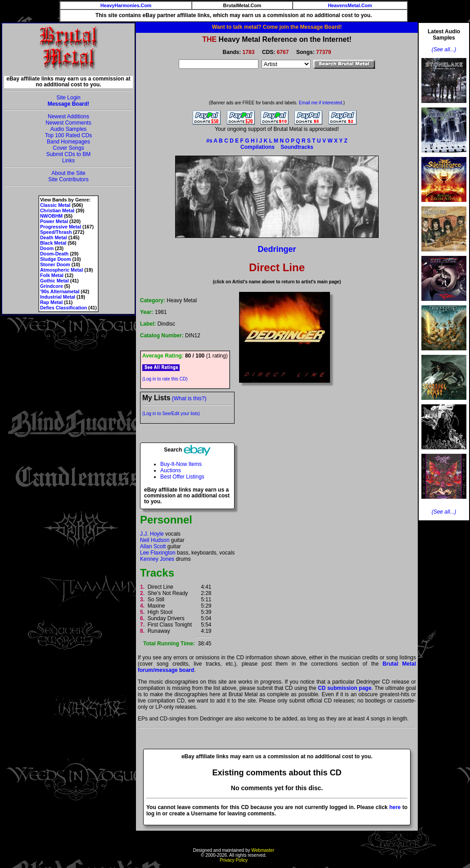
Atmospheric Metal (61, 270)
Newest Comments (68, 123)
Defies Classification (63, 308)
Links (68, 161)
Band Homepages (68, 142)
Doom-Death (54, 254)
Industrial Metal (58, 297)
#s (209, 141)
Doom (47, 248)
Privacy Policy (234, 860)
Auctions (171, 470)
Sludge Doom (56, 259)
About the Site (68, 173)
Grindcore (52, 286)
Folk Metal (52, 275)
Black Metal (53, 243)
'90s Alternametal (60, 291)
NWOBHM (51, 216)
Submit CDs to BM (69, 154)
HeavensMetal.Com (350, 5)
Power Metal (54, 221)
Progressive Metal (61, 227)
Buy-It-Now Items (181, 464)
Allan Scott (153, 546)
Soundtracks (297, 147)
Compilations (258, 147)
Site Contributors (68, 179)
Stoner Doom (55, 264)
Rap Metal (51, 302)
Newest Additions (68, 116)
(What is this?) (189, 398)
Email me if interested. (321, 103)
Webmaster (263, 850)
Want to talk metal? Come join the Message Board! (277, 27)
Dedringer (277, 249)
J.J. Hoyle (152, 534)
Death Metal (54, 237)
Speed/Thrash (56, 232)
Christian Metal (57, 210)
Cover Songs (68, 148)
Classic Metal (55, 205)
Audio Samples (69, 129)
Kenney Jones (157, 559)
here (395, 807)
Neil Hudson (155, 540)
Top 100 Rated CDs (69, 135)
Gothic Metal (54, 281)
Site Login (68, 98)
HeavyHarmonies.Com (126, 5)
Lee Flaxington (158, 553)
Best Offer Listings (182, 477)
